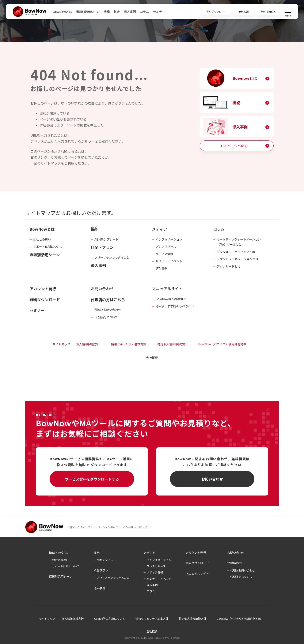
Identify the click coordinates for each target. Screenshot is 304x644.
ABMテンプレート (106, 239)
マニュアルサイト (167, 289)
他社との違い (42, 239)
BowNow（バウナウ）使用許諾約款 (222, 344)
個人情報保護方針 (88, 344)
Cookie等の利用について (110, 619)
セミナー (159, 12)
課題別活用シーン (88, 12)
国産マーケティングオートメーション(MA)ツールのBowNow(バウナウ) (108, 527)
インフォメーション (169, 239)
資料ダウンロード (45, 300)
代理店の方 (235, 563)
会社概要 (152, 358)
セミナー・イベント (169, 261)
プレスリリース (166, 246)
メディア (159, 229)
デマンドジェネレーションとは (237, 259)
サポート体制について (48, 246)
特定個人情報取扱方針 (172, 344)
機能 (107, 12)
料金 (117, 12)
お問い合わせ (102, 289)
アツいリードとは (229, 266)
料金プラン (101, 570)
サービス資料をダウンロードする (92, 479)
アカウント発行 (43, 289)
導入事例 (130, 12)
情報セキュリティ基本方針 (129, 344)
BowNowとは (62, 12)
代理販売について (106, 317)
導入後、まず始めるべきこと (175, 306)
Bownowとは (245, 78)
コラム (144, 12)
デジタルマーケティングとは (236, 252)
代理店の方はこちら (108, 300)
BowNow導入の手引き (171, 299)
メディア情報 (164, 254)
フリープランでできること (112, 257)
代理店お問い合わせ (108, 310)
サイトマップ (61, 344)
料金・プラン (102, 247)
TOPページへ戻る (234, 146)
